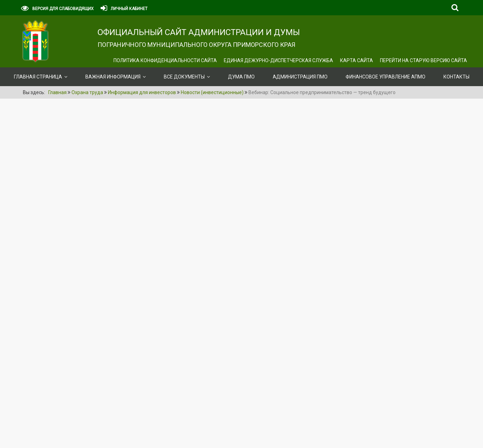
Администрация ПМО (300, 77)
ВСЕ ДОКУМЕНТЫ (184, 77)
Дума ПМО (241, 77)
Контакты (456, 77)
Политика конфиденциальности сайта (165, 60)
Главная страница (38, 77)
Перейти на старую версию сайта (423, 60)
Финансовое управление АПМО (385, 77)
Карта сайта (357, 60)
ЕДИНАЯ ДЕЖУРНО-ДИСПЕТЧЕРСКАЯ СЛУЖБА (278, 60)
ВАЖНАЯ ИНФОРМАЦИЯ (113, 77)
